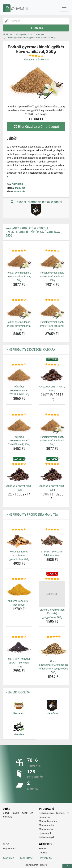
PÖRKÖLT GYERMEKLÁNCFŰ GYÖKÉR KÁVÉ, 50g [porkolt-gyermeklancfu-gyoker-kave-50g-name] (19, 390)
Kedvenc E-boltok (18, 692)
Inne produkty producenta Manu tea (32, 515)
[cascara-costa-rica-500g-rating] (52, 464)
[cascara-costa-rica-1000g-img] (52, 375)
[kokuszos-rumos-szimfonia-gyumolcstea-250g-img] (19, 540)
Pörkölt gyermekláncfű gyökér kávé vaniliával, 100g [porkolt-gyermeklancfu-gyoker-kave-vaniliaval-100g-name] (19, 326)
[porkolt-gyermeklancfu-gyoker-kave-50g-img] (19, 375)
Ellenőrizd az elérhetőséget (36, 127)
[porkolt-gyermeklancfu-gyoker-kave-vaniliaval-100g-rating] (19, 300)
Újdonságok (45, 833)
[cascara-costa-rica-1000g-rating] (52, 365)
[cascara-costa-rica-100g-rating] (19, 464)
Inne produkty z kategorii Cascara (30, 350)
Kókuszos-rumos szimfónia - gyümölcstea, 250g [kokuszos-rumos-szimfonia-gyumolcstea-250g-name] (19, 555)
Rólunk (42, 849)
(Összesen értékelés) (36, 60)
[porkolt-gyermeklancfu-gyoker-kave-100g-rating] (19, 415)
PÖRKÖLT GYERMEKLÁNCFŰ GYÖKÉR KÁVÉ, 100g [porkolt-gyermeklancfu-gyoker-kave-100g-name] (19, 441)
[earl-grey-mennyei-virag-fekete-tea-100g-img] (19, 647)
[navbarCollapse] (64, 8)
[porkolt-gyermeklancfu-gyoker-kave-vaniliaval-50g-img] (19, 261)
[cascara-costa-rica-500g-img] (52, 475)
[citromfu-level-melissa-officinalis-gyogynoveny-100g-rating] (52, 579)
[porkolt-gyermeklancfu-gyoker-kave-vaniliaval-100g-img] (19, 310)
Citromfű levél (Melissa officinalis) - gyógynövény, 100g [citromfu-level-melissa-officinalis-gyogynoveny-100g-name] (52, 613)
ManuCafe (20, 192)
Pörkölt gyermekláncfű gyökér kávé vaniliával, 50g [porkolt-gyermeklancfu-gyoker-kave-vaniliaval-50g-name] (19, 276)
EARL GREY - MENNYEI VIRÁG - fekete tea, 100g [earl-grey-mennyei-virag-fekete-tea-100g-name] (19, 663)
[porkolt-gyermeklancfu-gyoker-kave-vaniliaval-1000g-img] (52, 310)
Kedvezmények (47, 837)
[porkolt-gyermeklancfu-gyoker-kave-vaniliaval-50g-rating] (19, 251)
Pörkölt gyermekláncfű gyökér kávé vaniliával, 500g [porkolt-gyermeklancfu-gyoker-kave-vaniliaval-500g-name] (52, 276)
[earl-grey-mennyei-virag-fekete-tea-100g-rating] (19, 637)
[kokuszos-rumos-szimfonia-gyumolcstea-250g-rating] (19, 530)
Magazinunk (9, 849)
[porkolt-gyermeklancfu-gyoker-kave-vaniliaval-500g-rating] (52, 251)
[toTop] (67, 866)
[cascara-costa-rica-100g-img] (19, 475)
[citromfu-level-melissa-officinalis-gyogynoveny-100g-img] (52, 594)
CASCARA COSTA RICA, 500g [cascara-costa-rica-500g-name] (52, 488)
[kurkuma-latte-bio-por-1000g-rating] (19, 579)
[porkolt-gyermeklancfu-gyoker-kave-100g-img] (19, 425)
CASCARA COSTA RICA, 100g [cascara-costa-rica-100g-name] (19, 488)
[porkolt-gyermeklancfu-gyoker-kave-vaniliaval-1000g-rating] (52, 300)
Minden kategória (48, 821)
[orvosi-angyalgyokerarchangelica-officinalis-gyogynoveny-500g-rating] (54, 637)
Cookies (43, 853)
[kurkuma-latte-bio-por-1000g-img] (19, 589)
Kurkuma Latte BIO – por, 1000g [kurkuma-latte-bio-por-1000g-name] (19, 603)
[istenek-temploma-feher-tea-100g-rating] (52, 530)
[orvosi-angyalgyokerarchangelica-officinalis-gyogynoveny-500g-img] (54, 649)
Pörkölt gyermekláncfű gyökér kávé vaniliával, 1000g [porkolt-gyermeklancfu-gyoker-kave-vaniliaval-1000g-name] (52, 326)
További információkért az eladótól (36, 208)
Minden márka (46, 825)
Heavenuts (45, 858)
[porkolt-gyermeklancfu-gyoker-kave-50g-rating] (19, 365)
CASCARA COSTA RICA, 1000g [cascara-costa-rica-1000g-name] (52, 389)
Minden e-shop (47, 829)
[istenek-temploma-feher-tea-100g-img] (52, 540)
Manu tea (20, 188)
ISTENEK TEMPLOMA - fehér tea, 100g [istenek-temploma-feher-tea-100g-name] (52, 554)
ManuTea (9, 858)
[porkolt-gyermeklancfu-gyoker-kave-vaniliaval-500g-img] (52, 261)
